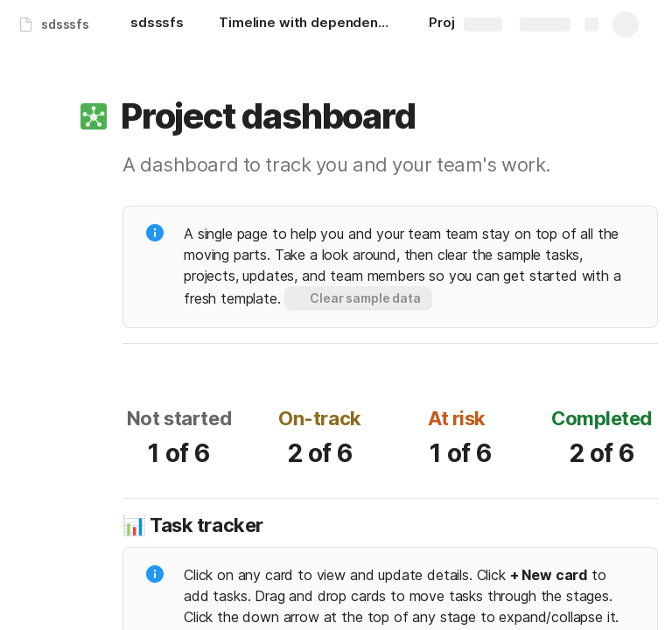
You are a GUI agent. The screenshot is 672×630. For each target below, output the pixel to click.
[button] (94, 116)
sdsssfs (65, 24)
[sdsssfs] (157, 24)
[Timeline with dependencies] (306, 24)
